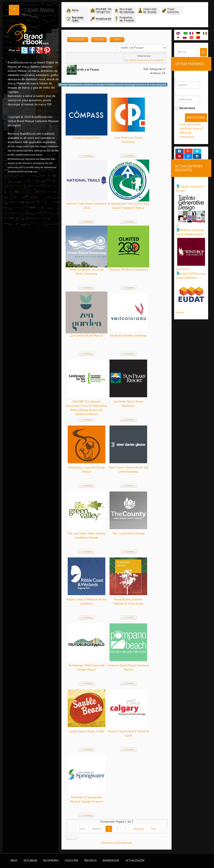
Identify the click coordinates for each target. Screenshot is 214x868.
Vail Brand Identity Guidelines (128, 335)
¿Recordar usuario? (191, 128)
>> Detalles (87, 156)
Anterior (97, 829)
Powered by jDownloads (116, 843)
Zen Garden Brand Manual (87, 335)
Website (180, 309)
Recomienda (51, 860)
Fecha (154, 60)
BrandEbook (111, 860)
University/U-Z (183, 265)
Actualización (135, 860)
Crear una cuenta (190, 124)
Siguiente (139, 829)
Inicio (82, 829)
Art (178, 222)
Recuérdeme (185, 108)
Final (154, 829)
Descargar (30, 860)
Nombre (144, 60)
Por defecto (131, 60)
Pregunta (90, 860)
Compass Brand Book (87, 138)
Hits (162, 60)
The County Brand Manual (128, 533)
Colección (71, 860)
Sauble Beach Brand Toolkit (87, 731)
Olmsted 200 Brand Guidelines (128, 270)
